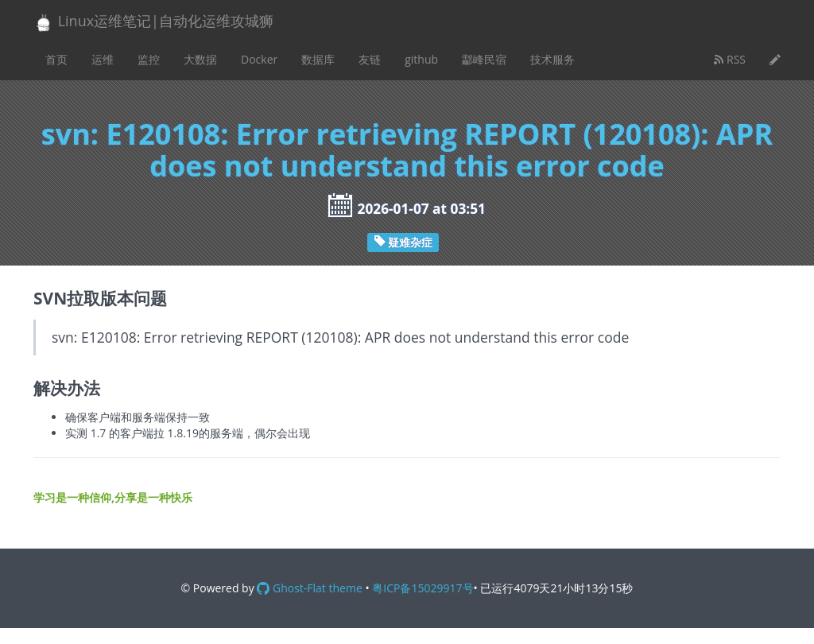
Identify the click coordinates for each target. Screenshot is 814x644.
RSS (730, 59)
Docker (259, 59)
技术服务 (552, 59)
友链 (370, 59)
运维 (103, 59)
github (421, 59)
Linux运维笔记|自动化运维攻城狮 (153, 22)
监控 (149, 59)
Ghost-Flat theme (309, 588)
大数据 (200, 59)
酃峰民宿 (484, 59)
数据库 (318, 59)
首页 (56, 59)
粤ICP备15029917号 (423, 588)
